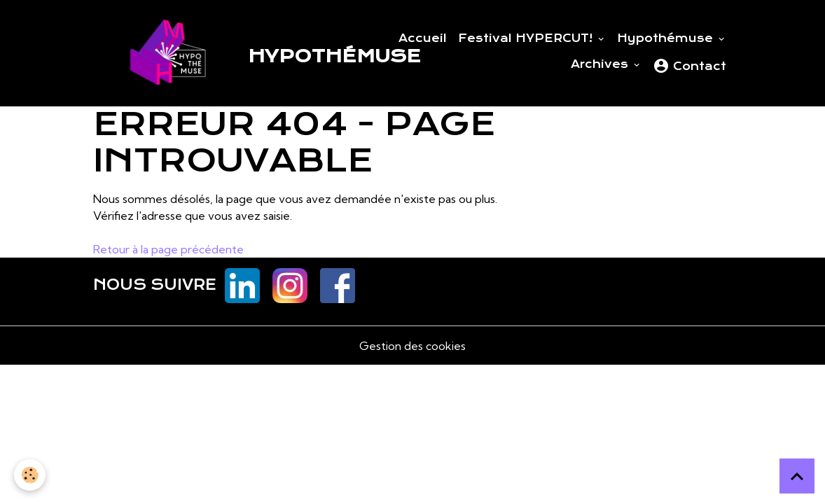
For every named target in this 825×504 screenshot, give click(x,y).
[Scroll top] (797, 476)
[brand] (217, 53)
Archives (601, 64)
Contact (689, 66)
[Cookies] (30, 475)
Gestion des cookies (412, 346)
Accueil (423, 38)
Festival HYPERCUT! (527, 38)
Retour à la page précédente (168, 249)
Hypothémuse (667, 38)
